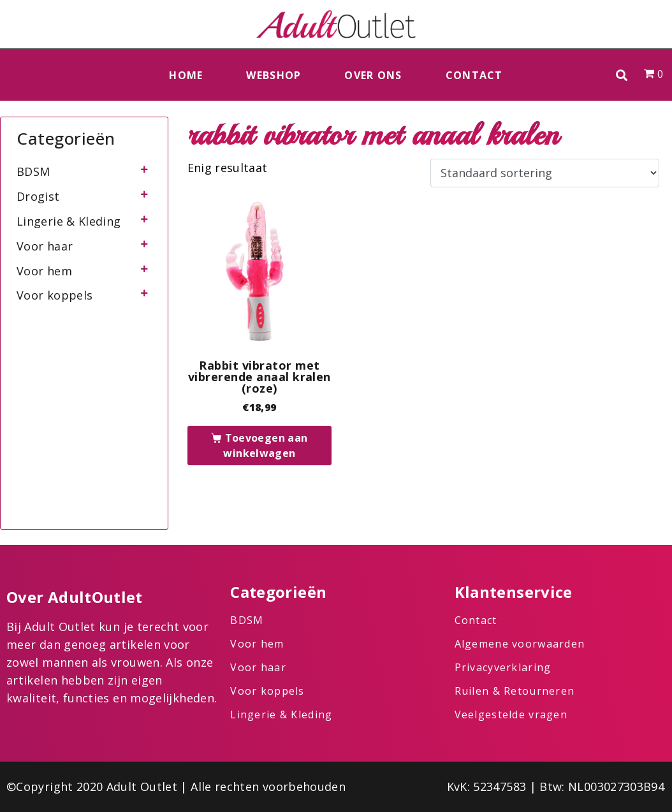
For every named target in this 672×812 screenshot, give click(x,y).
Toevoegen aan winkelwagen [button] (265, 446)
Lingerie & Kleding (69, 221)
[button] (622, 75)
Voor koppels (55, 295)
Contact (474, 75)
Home (186, 75)
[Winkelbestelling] (545, 173)
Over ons (373, 75)
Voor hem (44, 271)
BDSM (33, 171)
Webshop (274, 75)
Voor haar (45, 246)
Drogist (38, 196)
